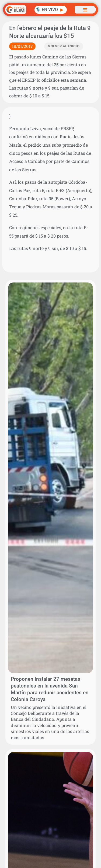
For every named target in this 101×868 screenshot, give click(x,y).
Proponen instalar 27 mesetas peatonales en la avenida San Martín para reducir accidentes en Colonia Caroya (50, 689)
